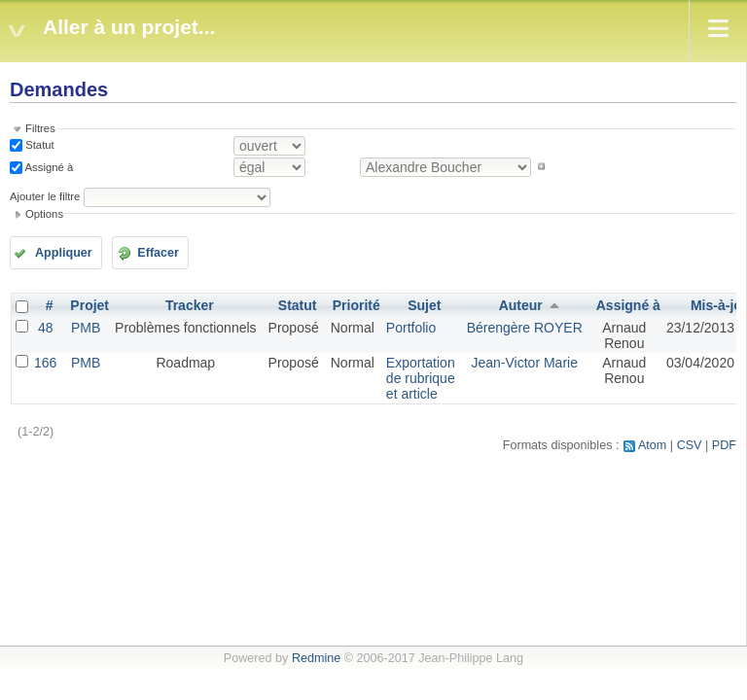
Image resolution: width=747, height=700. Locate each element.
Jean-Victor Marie (524, 363)
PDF (724, 445)
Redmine (316, 658)
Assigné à (48, 166)
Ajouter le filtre (45, 196)
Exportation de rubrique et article (421, 378)
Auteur (521, 305)
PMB (86, 328)
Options (44, 214)
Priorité (356, 305)
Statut (38, 145)
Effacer (158, 253)
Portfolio (411, 328)
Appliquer (64, 253)
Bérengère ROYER (525, 328)
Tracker (190, 305)
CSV (690, 445)
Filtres (40, 128)
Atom (652, 445)
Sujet (424, 305)
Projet (89, 305)
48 (46, 328)
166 (45, 363)
